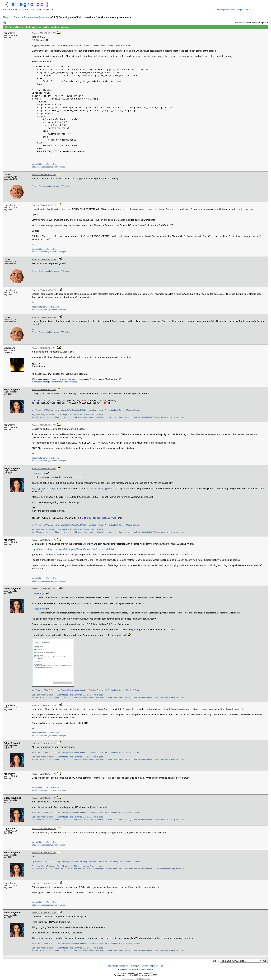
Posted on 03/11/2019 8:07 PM (44, 798)
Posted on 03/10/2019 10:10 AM (44, 705)
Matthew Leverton (146, 970)
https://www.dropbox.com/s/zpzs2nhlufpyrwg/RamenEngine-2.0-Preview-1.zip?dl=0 (73, 549)
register (241, 10)
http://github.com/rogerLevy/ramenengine (49, 167)
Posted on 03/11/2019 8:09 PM (44, 829)
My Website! (37, 410)
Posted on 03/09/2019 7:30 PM (44, 540)
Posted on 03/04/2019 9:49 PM (44, 205)
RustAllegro (71, 382)
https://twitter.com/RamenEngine (45, 164)
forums (220, 10)
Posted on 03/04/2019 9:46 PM (44, 175)
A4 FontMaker (111, 410)
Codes (52, 382)
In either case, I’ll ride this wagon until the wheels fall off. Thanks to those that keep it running (145, 417)
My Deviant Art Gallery (78, 410)
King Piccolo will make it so (43, 417)
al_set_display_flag (96, 488)
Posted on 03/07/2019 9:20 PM (44, 425)
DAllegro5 (60, 382)
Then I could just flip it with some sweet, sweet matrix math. (80, 417)
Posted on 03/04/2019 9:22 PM (44, 33)
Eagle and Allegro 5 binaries (44, 414)
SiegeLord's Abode (40, 382)
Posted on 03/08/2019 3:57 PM (44, 469)
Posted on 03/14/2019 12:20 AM (44, 913)
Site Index (112, 966)
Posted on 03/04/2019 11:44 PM (44, 317)
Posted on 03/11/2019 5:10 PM (44, 743)
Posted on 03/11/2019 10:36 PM (44, 883)
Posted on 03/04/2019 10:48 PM (44, 290)
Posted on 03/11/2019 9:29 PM (44, 853)
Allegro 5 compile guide (93, 414)
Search (120, 966)
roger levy (39, 473)
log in (248, 10)
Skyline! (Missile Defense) (130, 410)
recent (227, 10)
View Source (158, 966)
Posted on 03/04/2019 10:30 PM (44, 259)
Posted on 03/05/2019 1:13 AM (44, 348)
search (234, 10)
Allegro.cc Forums (12, 17)
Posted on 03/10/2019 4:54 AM (44, 589)
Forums (133, 966)
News (126, 966)
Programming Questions (36, 17)
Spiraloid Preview (96, 410)
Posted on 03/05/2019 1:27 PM (44, 390)
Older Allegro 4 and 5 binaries (69, 414)
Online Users (147, 966)
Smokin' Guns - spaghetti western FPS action (51, 186)
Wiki (139, 966)
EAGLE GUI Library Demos (55, 410)
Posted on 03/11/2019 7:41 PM (44, 774)
